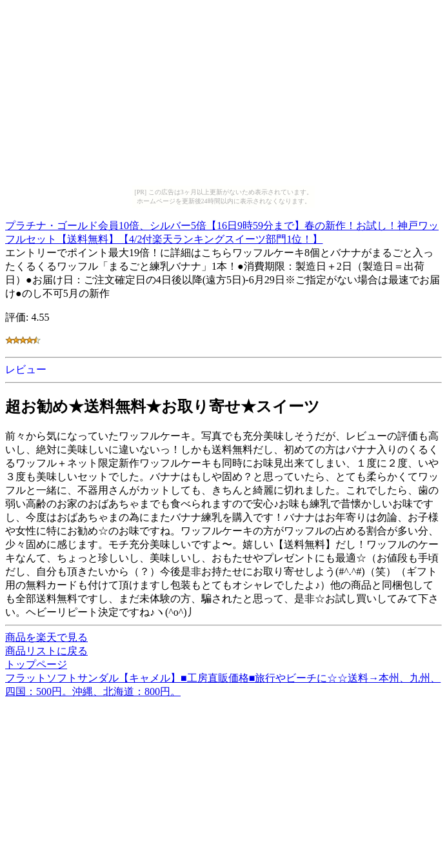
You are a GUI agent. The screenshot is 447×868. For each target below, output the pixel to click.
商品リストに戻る (46, 651)
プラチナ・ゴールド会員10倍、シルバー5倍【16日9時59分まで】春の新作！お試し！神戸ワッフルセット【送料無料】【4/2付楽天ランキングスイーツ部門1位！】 (222, 230)
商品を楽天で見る (46, 637)
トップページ (36, 664)
